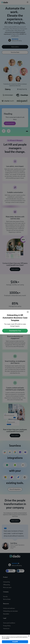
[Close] (28, 312)
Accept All (15, 642)
